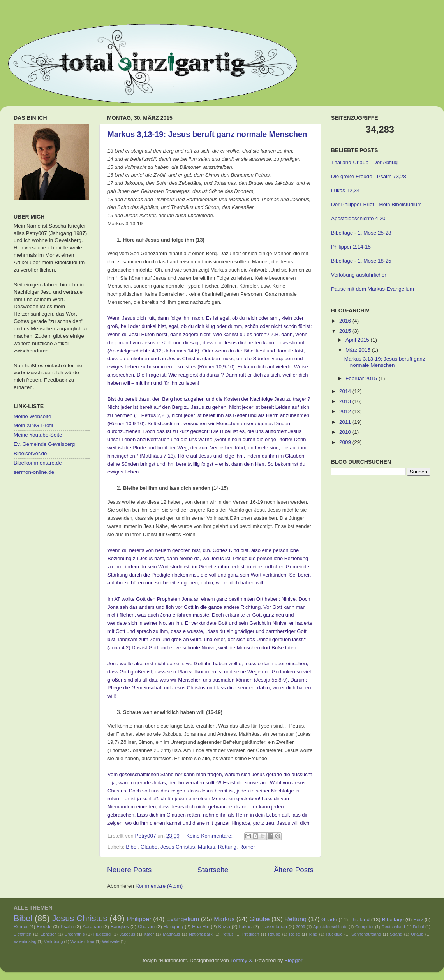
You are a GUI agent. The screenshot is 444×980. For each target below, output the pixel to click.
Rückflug (334, 934)
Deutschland (393, 927)
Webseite (111, 941)
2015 (346, 331)
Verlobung (54, 941)
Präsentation (274, 927)
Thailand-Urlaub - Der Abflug (364, 162)
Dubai (418, 927)
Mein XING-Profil (33, 425)
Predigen (251, 934)
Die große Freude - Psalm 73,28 (369, 176)
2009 (346, 442)
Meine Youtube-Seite (38, 435)
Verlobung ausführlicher (359, 275)
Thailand (359, 920)
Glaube (149, 847)
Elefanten (23, 934)
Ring (313, 934)
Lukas (245, 927)
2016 (346, 321)
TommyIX (241, 960)
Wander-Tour (83, 941)
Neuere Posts (129, 870)
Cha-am (146, 927)
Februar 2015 (362, 378)
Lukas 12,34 (345, 190)
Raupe (274, 934)
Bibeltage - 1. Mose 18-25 (361, 261)
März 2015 (359, 350)
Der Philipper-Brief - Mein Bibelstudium (376, 204)
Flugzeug (102, 934)
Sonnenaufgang (366, 934)
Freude (44, 927)
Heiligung (174, 927)
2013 (346, 401)
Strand (396, 934)
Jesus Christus (178, 847)
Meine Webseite (33, 416)
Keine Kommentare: (210, 836)
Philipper (139, 919)
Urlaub (417, 934)
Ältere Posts (294, 870)
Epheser (48, 934)
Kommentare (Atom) (159, 886)
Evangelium (183, 919)
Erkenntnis (75, 934)
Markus (206, 847)
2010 (346, 432)
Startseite (213, 870)
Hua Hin (201, 927)
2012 (346, 411)
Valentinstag (25, 941)
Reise (294, 934)
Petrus (227, 934)
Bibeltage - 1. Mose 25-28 (361, 233)
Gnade (329, 920)
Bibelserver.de (30, 453)
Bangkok (120, 927)
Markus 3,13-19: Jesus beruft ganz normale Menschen (207, 134)
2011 (346, 422)
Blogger (293, 960)
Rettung (227, 847)
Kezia (224, 927)
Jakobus (127, 934)
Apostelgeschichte (330, 927)
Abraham (92, 927)
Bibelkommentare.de (38, 463)
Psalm (67, 927)
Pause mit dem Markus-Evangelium (373, 289)
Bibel (132, 847)
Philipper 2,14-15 (351, 247)
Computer (364, 927)
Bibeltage (393, 920)
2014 (346, 391)
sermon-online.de (34, 472)
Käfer (149, 934)
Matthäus (171, 934)
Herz (418, 920)
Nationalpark (201, 934)
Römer (248, 847)
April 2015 (358, 340)
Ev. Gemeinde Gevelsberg (44, 444)
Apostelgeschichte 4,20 (358, 218)
